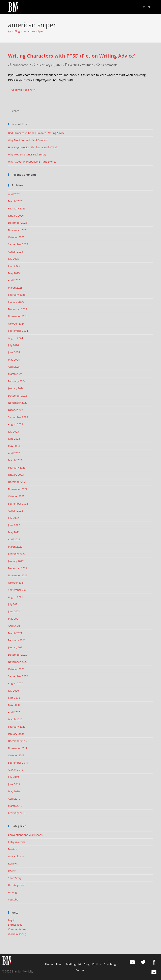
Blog (87, 964)
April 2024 (14, 367)
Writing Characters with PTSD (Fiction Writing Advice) (72, 56)
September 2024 (18, 331)
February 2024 (17, 381)
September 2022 (18, 504)
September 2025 (18, 244)
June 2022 (14, 525)
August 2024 (16, 338)
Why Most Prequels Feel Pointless (28, 140)
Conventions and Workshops (25, 835)
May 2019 (14, 791)
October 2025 (16, 237)
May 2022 (14, 532)
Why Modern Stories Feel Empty (27, 154)
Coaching (110, 964)
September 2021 (18, 590)
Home (49, 964)
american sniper (33, 31)
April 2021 (14, 626)
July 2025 (13, 259)
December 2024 (18, 309)
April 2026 (14, 194)
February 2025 (17, 295)
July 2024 (13, 345)
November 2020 (18, 662)
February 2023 (17, 468)
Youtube (88, 65)
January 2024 (16, 388)
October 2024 (16, 324)
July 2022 (13, 518)
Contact (80, 970)
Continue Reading (25, 89)
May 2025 (14, 273)
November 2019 (18, 748)
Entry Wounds (17, 842)
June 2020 (14, 698)
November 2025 (18, 230)
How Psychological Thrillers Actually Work (33, 147)
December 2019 (18, 741)
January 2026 (16, 216)
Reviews (13, 864)
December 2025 (18, 223)
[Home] (9, 31)
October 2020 (16, 669)
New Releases (16, 856)
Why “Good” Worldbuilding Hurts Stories (32, 162)
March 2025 (15, 288)
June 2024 (14, 352)
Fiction (97, 964)
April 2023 (14, 453)
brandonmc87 (22, 65)
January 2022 (16, 561)
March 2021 (15, 633)
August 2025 (16, 252)
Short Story (15, 878)
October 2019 (16, 755)
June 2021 (14, 611)
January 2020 (16, 734)
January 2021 (16, 647)
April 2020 (14, 712)
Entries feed (15, 925)
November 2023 (18, 403)
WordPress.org (17, 934)
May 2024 (14, 360)
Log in (12, 920)
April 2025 (14, 280)
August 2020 (16, 683)
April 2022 (14, 539)
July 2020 (13, 691)
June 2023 (14, 439)
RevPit (12, 871)
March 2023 (15, 460)
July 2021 (13, 604)
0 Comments (109, 65)
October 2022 (16, 496)
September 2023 (18, 417)
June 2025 (14, 266)
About (60, 964)
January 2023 (16, 475)
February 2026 (17, 208)
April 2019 (14, 799)
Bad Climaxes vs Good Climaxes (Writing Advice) (37, 133)
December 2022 (18, 482)
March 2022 (15, 547)
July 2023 (13, 432)
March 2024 (15, 374)
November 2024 (18, 316)
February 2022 (17, 554)
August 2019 (16, 770)
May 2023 (14, 446)
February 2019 (17, 813)
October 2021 (16, 583)
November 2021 (18, 575)
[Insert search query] (81, 111)
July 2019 (13, 777)
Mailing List (74, 964)
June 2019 (14, 784)
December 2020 (18, 655)
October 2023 (16, 410)
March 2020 (15, 719)
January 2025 (16, 302)
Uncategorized (17, 885)
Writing (75, 65)
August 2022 (16, 511)
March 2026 (15, 201)
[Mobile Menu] (145, 7)
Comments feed (18, 929)
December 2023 (18, 396)
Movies (12, 849)
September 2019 (18, 763)
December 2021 (18, 568)
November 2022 (18, 489)
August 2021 (16, 597)
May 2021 (14, 619)
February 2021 (17, 640)
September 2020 (18, 676)
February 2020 (17, 727)
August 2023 (16, 424)
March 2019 (15, 806)
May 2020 (14, 705)
